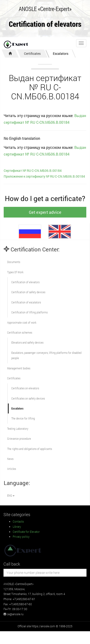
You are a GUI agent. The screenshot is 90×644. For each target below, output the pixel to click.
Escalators (61, 54)
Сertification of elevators (25, 282)
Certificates (32, 54)
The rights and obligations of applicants (30, 449)
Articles (12, 469)
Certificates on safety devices (28, 398)
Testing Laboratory (18, 429)
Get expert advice (45, 212)
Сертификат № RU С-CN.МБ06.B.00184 (33, 171)
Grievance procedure (19, 439)
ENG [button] (11, 495)
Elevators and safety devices (27, 342)
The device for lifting (23, 418)
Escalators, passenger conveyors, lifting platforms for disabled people (46, 355)
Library (17, 527)
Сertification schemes (20, 332)
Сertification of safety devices (28, 292)
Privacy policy (21, 537)
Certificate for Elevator (26, 532)
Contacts (18, 521)
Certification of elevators (45, 24)
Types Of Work (15, 272)
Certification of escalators (26, 302)
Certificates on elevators (25, 388)
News (10, 459)
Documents (14, 262)
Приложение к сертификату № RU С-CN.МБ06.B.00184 (44, 176)
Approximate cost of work (22, 322)
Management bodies (19, 368)
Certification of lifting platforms (29, 312)
